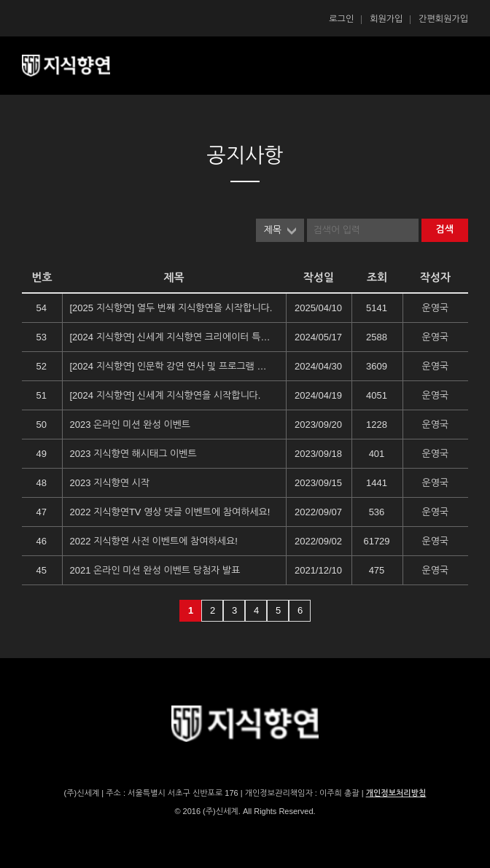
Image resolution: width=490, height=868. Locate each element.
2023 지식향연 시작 (110, 483)
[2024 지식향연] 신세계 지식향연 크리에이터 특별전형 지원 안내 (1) (171, 337)
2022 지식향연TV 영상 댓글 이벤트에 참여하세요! (170, 512)
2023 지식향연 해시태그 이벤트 (133, 454)
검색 (445, 229)
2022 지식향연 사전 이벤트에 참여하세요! (154, 541)
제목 (273, 230)
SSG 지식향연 (84, 66)
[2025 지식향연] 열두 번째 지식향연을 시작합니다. (171, 308)
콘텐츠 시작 (47, 102)
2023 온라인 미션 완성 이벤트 (131, 425)
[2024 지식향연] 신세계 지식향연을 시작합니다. (166, 395)
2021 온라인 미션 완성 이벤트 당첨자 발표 (155, 570)
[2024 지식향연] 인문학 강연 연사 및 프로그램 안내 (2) (171, 366)
